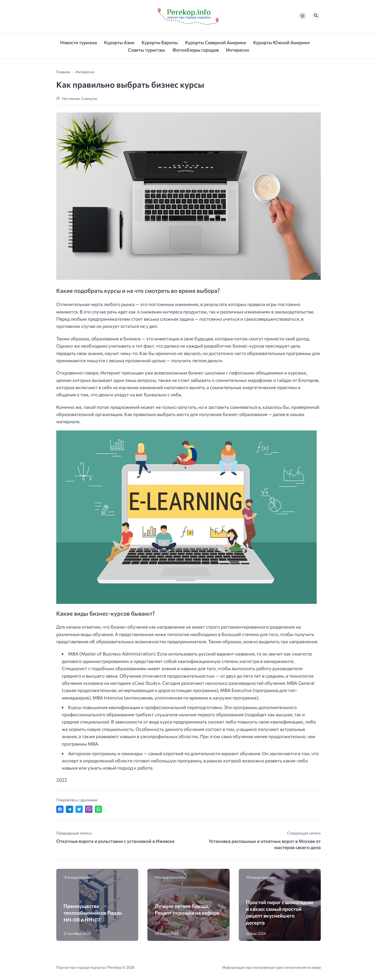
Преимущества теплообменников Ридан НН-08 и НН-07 (93, 913)
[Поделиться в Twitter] (79, 809)
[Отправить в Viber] (89, 809)
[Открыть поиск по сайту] (316, 16)
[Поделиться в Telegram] (69, 809)
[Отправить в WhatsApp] (98, 809)
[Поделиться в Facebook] (60, 809)
